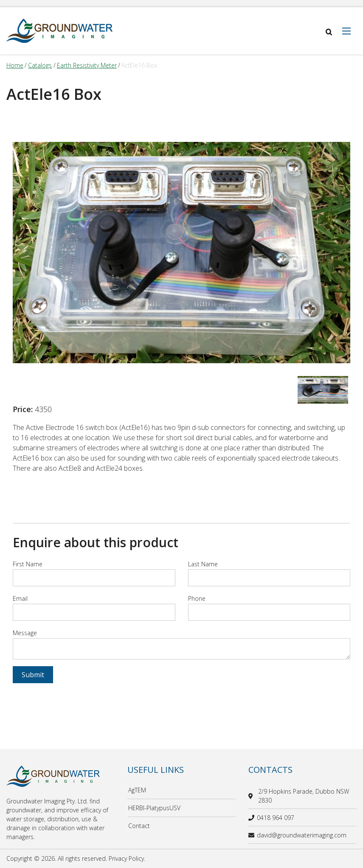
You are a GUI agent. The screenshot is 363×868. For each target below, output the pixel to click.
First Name (28, 564)
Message (25, 633)
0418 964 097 (271, 818)
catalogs (40, 65)
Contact (139, 826)
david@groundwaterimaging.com (297, 835)
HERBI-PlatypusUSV (154, 808)
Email (20, 598)
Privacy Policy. (127, 858)
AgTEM (137, 790)
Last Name (203, 564)
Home (15, 65)
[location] (252, 796)
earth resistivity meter (87, 65)
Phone (197, 598)
